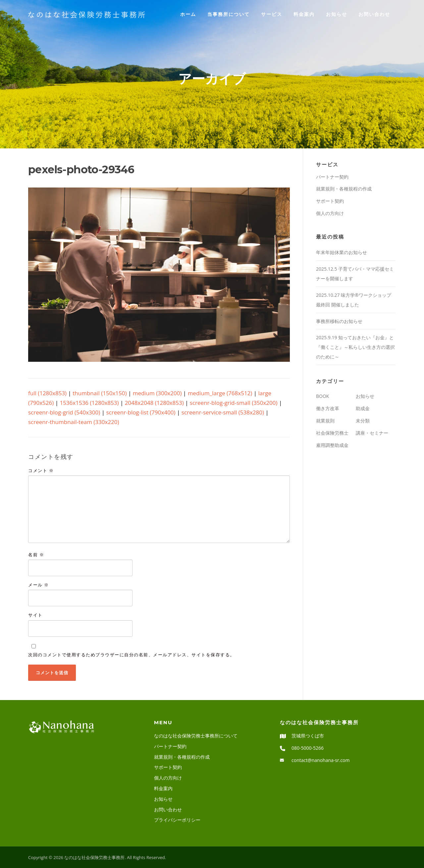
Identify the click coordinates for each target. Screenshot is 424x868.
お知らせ (337, 14)
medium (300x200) (157, 393)
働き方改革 (328, 408)
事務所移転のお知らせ (339, 321)
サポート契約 (330, 201)
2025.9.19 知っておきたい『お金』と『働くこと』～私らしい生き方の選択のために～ (355, 347)
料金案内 (304, 14)
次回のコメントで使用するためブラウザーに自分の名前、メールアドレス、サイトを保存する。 (132, 655)
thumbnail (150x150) (100, 393)
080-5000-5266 (308, 748)
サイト (35, 615)
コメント (41, 470)
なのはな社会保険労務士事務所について (196, 736)
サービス (272, 14)
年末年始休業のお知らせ (367, 252)
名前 (36, 555)
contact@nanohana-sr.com (321, 760)
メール (39, 585)
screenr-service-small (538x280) (223, 412)
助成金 (363, 408)
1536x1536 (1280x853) (89, 403)
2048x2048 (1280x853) (154, 403)
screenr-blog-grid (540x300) (64, 412)
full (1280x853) (47, 393)
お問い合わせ (374, 14)
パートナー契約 (332, 177)
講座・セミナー (372, 433)
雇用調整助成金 (332, 445)
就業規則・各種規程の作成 (344, 189)
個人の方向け (330, 213)
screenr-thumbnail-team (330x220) (74, 422)
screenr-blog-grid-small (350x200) (234, 403)
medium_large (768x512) (220, 393)
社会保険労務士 (332, 433)
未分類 (363, 421)
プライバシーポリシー (177, 820)
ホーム (188, 14)
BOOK (322, 396)
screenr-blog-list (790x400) (141, 412)
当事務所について (229, 14)
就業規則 (325, 421)
